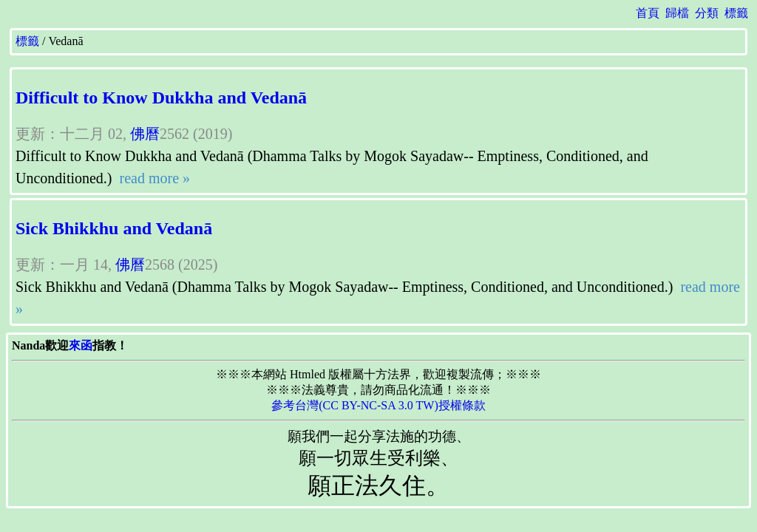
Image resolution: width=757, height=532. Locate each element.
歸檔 (677, 13)
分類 (707, 13)
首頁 (648, 13)
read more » (153, 178)
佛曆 (145, 134)
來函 (81, 345)
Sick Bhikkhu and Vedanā (114, 228)
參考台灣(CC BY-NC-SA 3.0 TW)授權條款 (378, 405)
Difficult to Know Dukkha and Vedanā (161, 98)
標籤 (736, 13)
